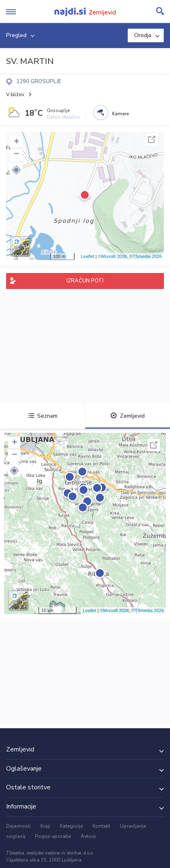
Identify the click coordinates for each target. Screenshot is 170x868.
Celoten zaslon (152, 139)
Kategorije (71, 826)
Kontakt (101, 826)
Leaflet (87, 256)
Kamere (120, 114)
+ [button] (17, 142)
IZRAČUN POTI (85, 281)
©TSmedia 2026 (146, 256)
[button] (16, 170)
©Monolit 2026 (112, 256)
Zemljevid (128, 416)
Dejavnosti (18, 826)
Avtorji (88, 836)
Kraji (45, 826)
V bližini (15, 95)
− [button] (17, 154)
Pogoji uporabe (53, 836)
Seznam (43, 416)
